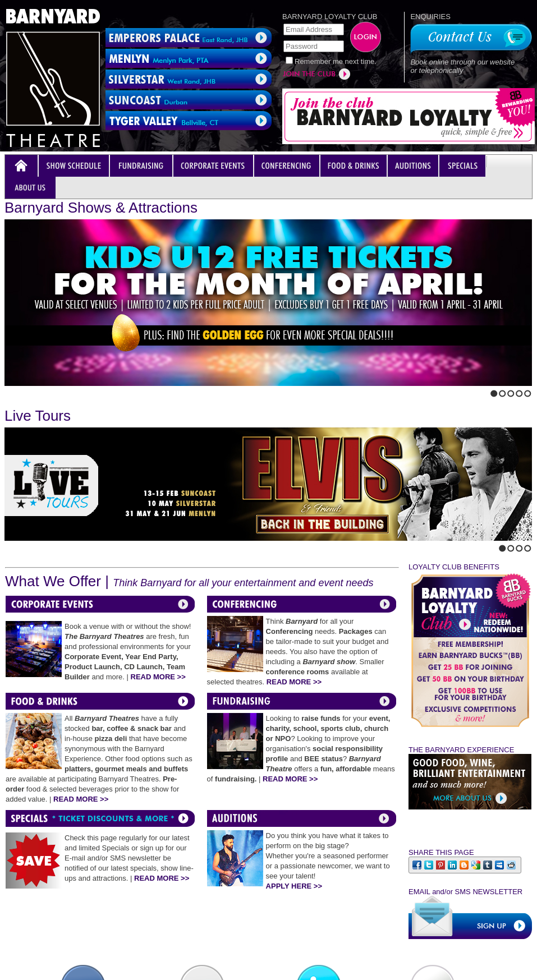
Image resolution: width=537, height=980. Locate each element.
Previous (8, 391)
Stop (31, 391)
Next (17, 391)
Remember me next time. (336, 61)
